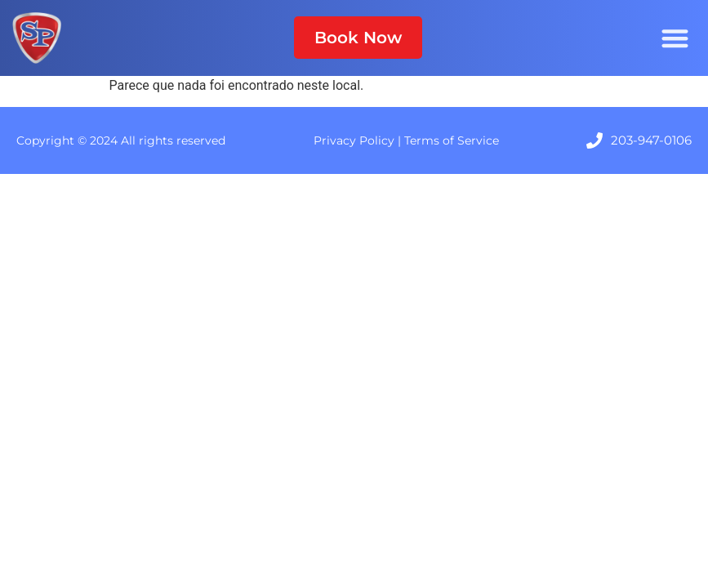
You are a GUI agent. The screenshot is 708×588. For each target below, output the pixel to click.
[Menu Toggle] (675, 38)
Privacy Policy (354, 140)
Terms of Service (452, 140)
